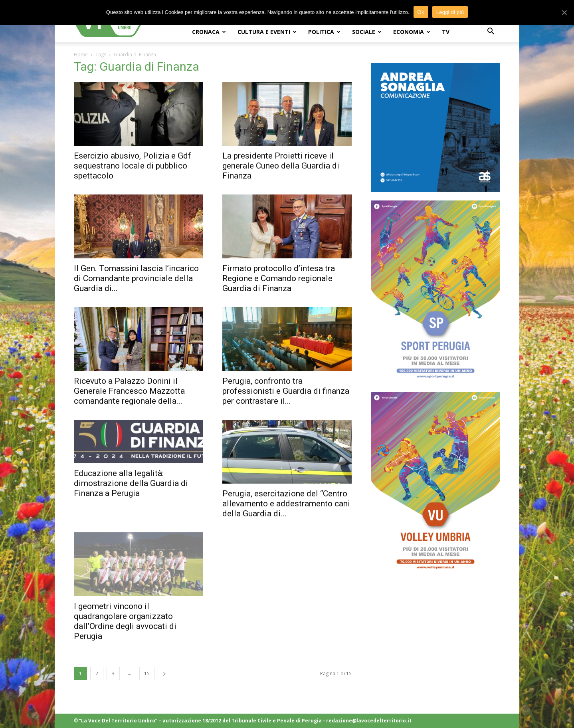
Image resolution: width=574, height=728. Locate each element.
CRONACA (209, 32)
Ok (421, 12)
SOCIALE (367, 32)
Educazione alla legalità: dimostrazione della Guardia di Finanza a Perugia (131, 483)
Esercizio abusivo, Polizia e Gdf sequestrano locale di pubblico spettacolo (133, 166)
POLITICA (324, 32)
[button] (491, 32)
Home (81, 55)
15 (147, 673)
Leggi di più (450, 12)
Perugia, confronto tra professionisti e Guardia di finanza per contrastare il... (286, 391)
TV (446, 32)
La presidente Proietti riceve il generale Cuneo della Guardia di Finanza (281, 166)
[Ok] (564, 12)
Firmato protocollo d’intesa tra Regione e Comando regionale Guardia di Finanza (279, 278)
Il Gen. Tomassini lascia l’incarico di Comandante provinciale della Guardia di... (136, 278)
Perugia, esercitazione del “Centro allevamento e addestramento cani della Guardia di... (286, 504)
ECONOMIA (412, 32)
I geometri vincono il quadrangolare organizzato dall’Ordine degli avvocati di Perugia (125, 621)
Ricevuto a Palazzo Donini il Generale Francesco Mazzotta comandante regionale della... (129, 391)
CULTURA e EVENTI (267, 32)
